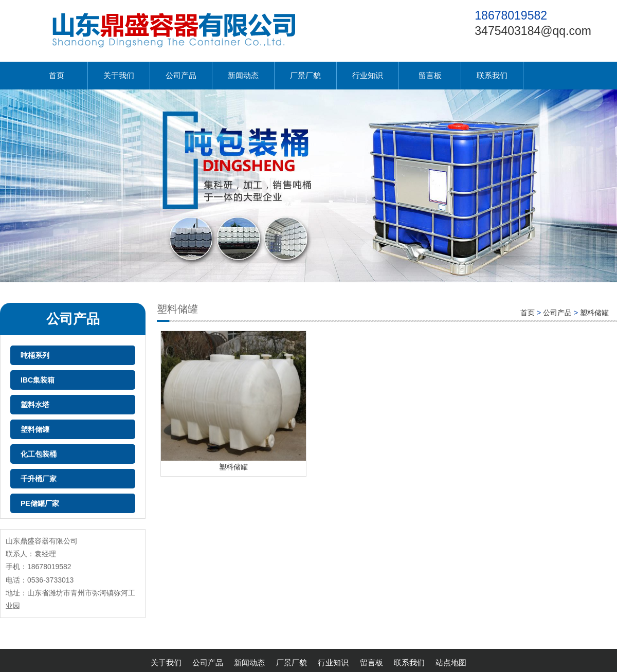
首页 (57, 75)
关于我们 (119, 75)
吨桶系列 (35, 355)
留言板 (430, 75)
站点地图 (451, 662)
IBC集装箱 (38, 380)
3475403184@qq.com (533, 31)
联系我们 (492, 75)
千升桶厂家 (39, 479)
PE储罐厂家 (40, 503)
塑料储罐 (35, 429)
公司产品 (181, 75)
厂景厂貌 (305, 75)
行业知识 (368, 75)
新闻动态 (243, 75)
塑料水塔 (35, 405)
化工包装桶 (39, 454)
